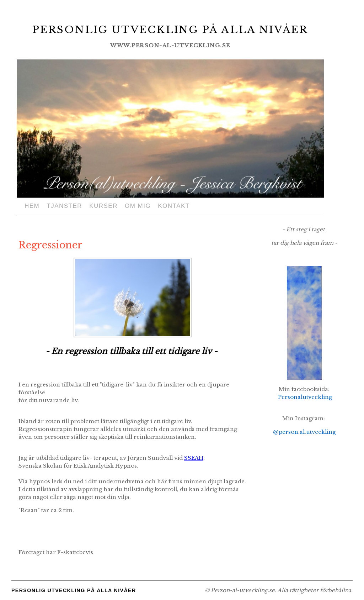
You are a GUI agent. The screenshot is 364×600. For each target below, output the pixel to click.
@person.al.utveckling (304, 432)
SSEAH (194, 458)
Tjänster (64, 206)
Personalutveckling (305, 397)
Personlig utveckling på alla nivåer (170, 29)
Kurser (103, 206)
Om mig (138, 206)
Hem (32, 206)
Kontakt (174, 206)
